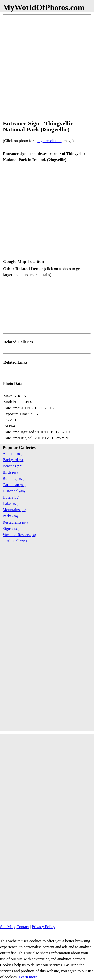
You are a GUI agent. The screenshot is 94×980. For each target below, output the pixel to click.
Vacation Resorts (19, 535)
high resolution (49, 141)
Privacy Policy (43, 927)
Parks (10, 516)
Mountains (14, 510)
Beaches (12, 466)
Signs (11, 528)
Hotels (11, 497)
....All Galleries (15, 541)
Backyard (13, 460)
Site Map (7, 927)
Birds (10, 472)
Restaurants (15, 522)
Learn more (28, 977)
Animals (13, 454)
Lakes (11, 503)
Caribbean (14, 485)
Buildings (14, 479)
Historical (14, 491)
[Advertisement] (47, 64)
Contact (23, 927)
